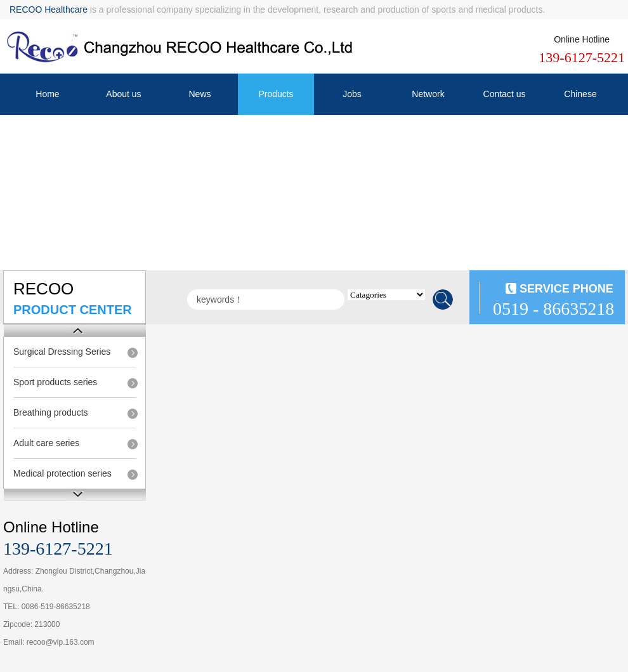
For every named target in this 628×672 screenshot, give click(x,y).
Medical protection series (62, 473)
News (200, 94)
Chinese (580, 94)
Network (428, 94)
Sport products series (55, 382)
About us (123, 94)
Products (276, 94)
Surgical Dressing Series (62, 352)
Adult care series (46, 443)
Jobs (352, 94)
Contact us (505, 94)
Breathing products (51, 412)
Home (47, 94)
